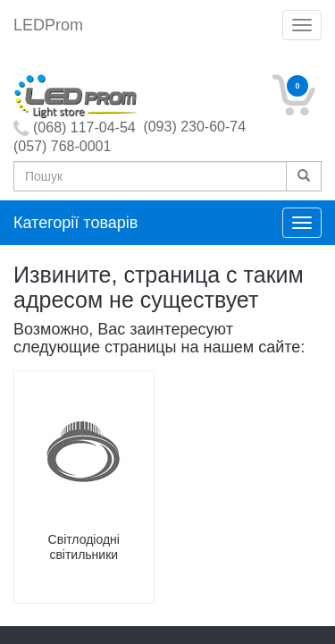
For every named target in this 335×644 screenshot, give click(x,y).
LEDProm (48, 25)
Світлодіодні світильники (84, 547)
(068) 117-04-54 (84, 127)
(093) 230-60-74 (194, 127)
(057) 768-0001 (62, 146)
